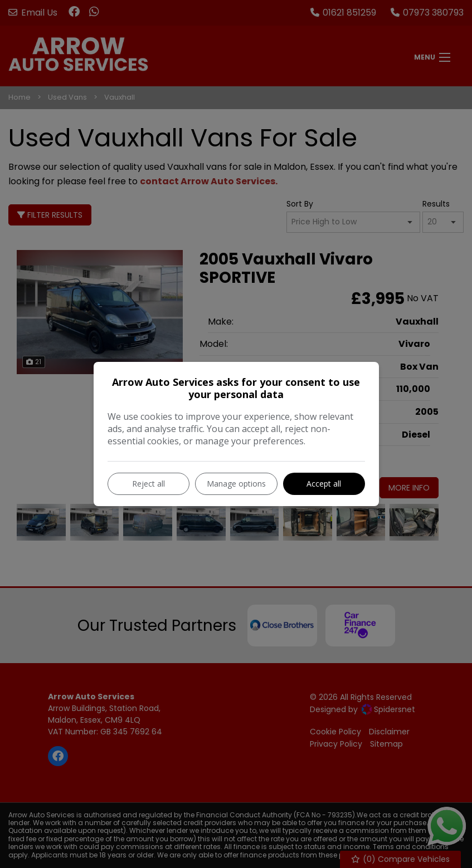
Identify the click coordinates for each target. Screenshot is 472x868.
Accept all (324, 484)
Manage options (236, 484)
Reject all (149, 484)
